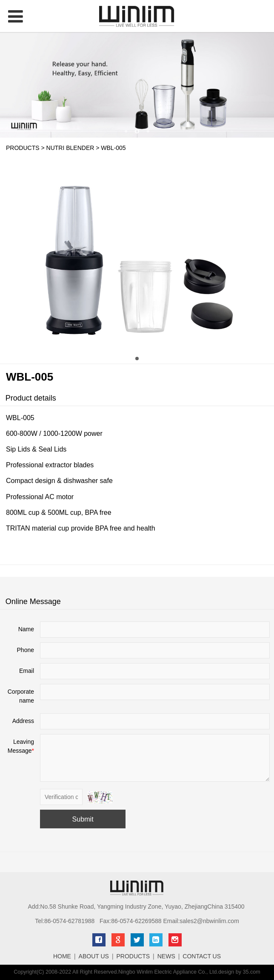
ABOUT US (94, 956)
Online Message (33, 602)
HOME (62, 956)
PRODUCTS (23, 148)
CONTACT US (202, 956)
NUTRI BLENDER (70, 148)
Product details (31, 398)
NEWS (166, 956)
